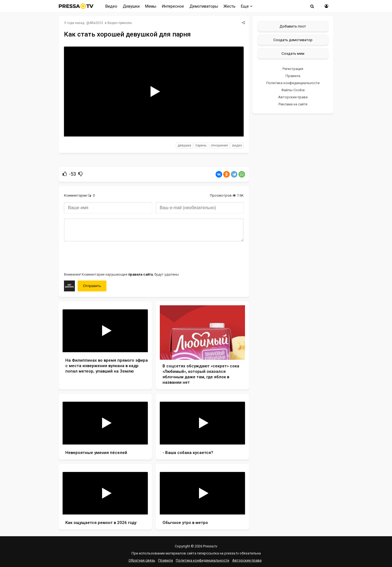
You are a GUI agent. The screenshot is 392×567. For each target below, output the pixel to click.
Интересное (173, 6)
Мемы (151, 6)
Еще (247, 6)
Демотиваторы (204, 6)
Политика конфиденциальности (293, 83)
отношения (219, 145)
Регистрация (293, 69)
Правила (293, 76)
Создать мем (293, 53)
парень (201, 145)
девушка (184, 145)
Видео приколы (120, 23)
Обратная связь (142, 560)
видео (237, 145)
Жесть (229, 6)
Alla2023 (96, 23)
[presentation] (105, 256)
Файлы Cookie (293, 90)
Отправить (92, 286)
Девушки (131, 6)
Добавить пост (293, 26)
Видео (111, 6)
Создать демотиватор (293, 40)
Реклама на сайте (293, 104)
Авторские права (293, 97)
